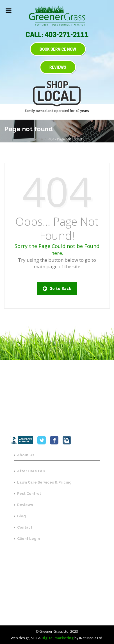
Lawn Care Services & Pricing (43, 482)
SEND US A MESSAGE (57, 605)
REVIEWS (58, 67)
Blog (20, 516)
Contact (23, 527)
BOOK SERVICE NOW (58, 49)
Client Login (27, 539)
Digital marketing (58, 638)
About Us (24, 455)
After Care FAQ (30, 471)
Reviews (23, 505)
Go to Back (57, 288)
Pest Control (27, 494)
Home (38, 139)
